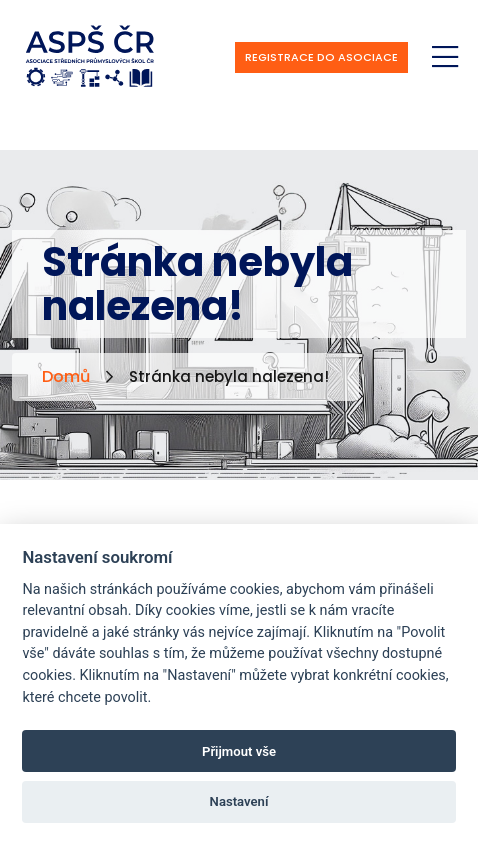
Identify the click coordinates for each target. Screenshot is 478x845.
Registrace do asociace (321, 57)
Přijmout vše (239, 751)
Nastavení (239, 801)
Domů (66, 376)
